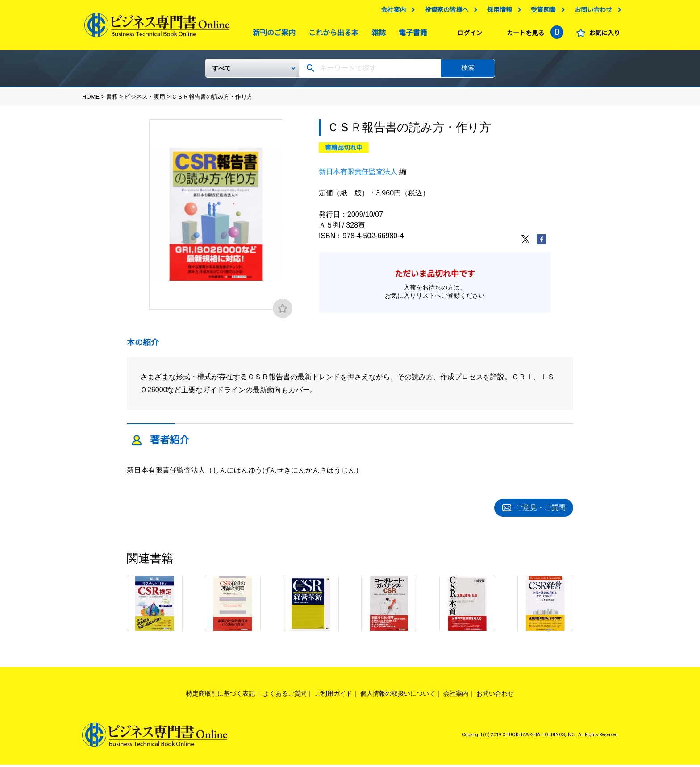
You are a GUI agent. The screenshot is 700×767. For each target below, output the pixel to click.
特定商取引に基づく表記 (221, 696)
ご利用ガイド (333, 696)
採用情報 (497, 12)
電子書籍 (411, 35)
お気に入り (602, 35)
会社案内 (391, 12)
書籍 (112, 100)
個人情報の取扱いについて (398, 696)
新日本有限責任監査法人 (358, 175)
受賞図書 (541, 12)
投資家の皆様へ (444, 12)
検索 (468, 71)
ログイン (467, 35)
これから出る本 (331, 35)
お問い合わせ (591, 12)
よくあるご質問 (285, 696)
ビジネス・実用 (145, 100)
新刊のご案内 (272, 35)
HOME (91, 100)
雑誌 (376, 35)
